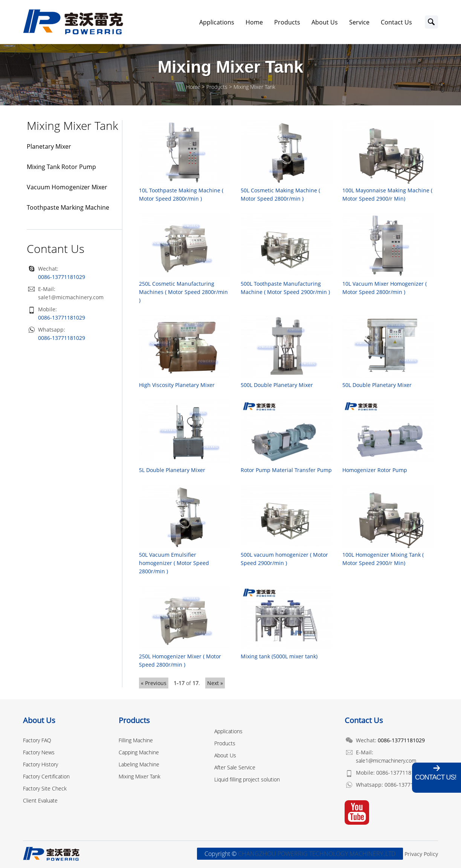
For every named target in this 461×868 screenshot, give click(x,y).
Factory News (39, 752)
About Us (325, 22)
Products (287, 22)
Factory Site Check (45, 788)
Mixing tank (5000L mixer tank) (279, 656)
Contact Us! (436, 777)
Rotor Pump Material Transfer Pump (286, 470)
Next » (215, 683)
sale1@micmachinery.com (71, 297)
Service (359, 22)
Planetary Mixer (49, 146)
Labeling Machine (139, 764)
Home (254, 22)
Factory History (40, 764)
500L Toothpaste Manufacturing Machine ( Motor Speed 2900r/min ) (285, 288)
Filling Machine (136, 740)
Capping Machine (139, 752)
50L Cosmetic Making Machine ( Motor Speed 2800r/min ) (280, 194)
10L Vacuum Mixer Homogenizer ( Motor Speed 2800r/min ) (385, 288)
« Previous (154, 683)
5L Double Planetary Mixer (172, 470)
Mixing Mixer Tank (254, 87)
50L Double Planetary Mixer (377, 385)
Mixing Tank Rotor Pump (61, 167)
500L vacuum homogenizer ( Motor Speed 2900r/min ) (284, 559)
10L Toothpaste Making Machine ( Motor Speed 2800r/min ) (181, 194)
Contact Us (396, 22)
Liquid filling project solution (247, 779)
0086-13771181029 (62, 318)
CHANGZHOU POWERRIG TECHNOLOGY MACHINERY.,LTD (317, 854)
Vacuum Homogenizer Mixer (67, 187)
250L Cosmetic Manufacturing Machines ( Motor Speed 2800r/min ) (183, 292)
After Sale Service (235, 767)
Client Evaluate (40, 800)
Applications (217, 22)
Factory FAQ (37, 740)
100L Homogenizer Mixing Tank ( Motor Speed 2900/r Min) (383, 559)
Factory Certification (46, 776)
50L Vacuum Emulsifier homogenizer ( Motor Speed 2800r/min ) (174, 563)
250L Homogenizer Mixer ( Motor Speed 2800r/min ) (180, 660)
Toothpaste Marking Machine (68, 207)
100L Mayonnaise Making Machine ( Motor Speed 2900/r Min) (387, 194)
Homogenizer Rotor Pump (375, 470)
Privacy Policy (421, 854)
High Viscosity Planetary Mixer (177, 385)
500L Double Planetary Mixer (277, 385)
